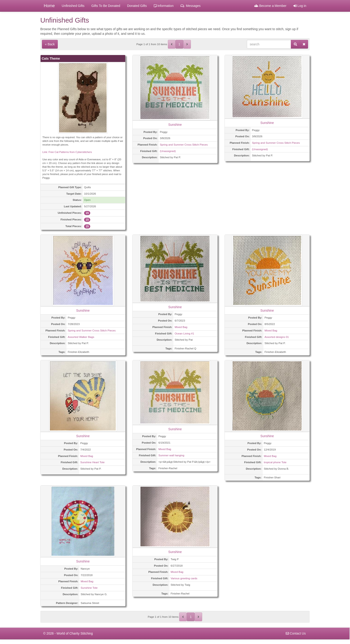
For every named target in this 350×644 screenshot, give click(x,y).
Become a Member (270, 6)
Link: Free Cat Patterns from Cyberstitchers (67, 152)
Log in (300, 6)
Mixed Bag (181, 327)
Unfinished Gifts (73, 6)
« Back (50, 44)
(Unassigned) (168, 151)
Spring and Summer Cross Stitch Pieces (184, 145)
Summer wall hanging (171, 455)
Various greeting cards (184, 578)
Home (49, 6)
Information (164, 6)
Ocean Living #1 (184, 333)
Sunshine (175, 125)
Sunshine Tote (89, 588)
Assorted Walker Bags (81, 337)
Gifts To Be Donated (106, 6)
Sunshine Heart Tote (92, 462)
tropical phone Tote (275, 462)
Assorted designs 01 (277, 337)
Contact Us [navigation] (296, 633)
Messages (191, 6)
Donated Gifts (137, 6)
